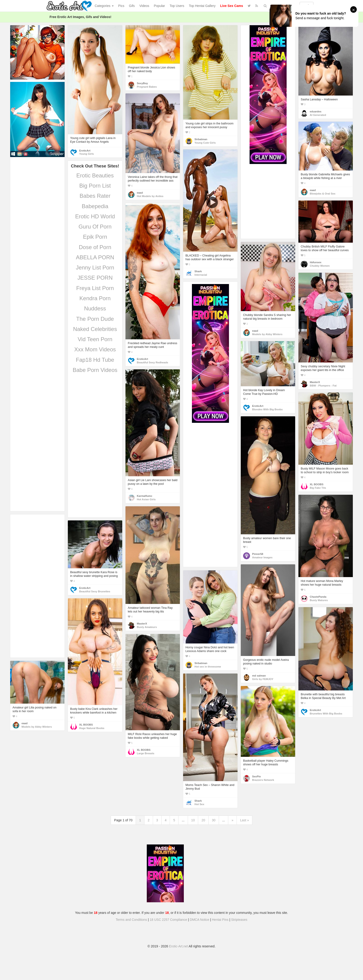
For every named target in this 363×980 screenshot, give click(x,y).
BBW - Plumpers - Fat (323, 386)
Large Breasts (146, 753)
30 (214, 820)
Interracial (201, 275)
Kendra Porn (95, 298)
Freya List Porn (95, 288)
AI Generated (318, 115)
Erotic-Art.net (178, 946)
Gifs (132, 6)
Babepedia (95, 206)
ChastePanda (318, 597)
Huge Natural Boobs (92, 728)
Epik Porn (95, 237)
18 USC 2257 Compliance (169, 920)
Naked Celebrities (95, 329)
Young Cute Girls (205, 143)
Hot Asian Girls (146, 499)
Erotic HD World (95, 216)
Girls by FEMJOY (263, 679)
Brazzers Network (263, 780)
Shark (198, 271)
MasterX (315, 382)
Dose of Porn (95, 247)
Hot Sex (199, 804)
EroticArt (85, 151)
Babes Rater (95, 196)
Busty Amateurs (147, 627)
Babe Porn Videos (95, 370)
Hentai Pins (220, 920)
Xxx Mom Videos (95, 349)
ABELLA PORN (95, 257)
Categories (104, 6)
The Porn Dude (95, 319)
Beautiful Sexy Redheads (152, 362)
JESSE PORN (95, 278)
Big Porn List (95, 186)
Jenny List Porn (95, 267)
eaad (140, 193)
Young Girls (86, 154)
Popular (160, 6)
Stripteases (239, 920)
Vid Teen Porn (95, 339)
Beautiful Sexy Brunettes (95, 591)
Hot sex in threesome (208, 667)
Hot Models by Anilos (150, 196)
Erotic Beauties (95, 175)
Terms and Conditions (131, 920)
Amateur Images (262, 557)
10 (193, 820)
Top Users (177, 6)
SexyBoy (142, 83)
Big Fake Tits (318, 488)
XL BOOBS (317, 484)
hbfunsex (316, 262)
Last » (244, 820)
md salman (259, 676)
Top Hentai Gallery (202, 6)
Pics (121, 6)
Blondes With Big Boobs (267, 409)
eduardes (316, 111)
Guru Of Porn (95, 227)
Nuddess (95, 308)
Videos (144, 6)
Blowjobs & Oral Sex (323, 194)
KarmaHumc (145, 496)
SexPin (257, 776)
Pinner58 (258, 554)
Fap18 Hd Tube (95, 360)
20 (203, 820)
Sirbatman (201, 139)
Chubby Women (320, 266)
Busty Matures (319, 600)
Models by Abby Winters (267, 334)
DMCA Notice (200, 920)
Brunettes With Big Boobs (326, 714)
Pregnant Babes (147, 87)
